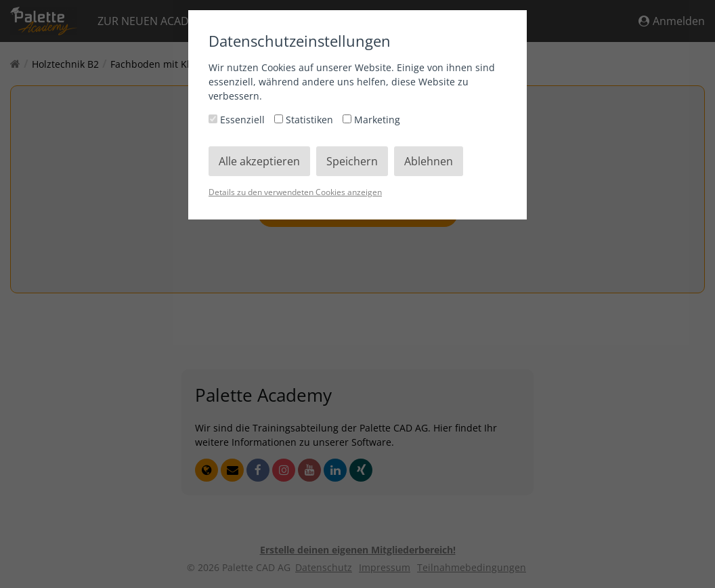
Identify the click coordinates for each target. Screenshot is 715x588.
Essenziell (238, 120)
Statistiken (305, 120)
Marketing (371, 120)
